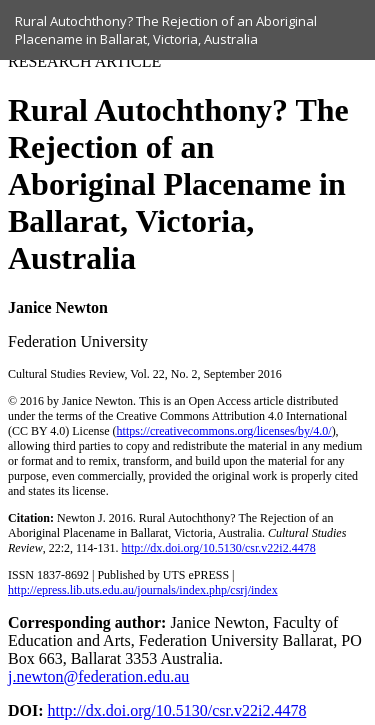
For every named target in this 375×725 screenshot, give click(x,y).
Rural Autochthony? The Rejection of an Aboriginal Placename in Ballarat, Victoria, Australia (166, 30)
